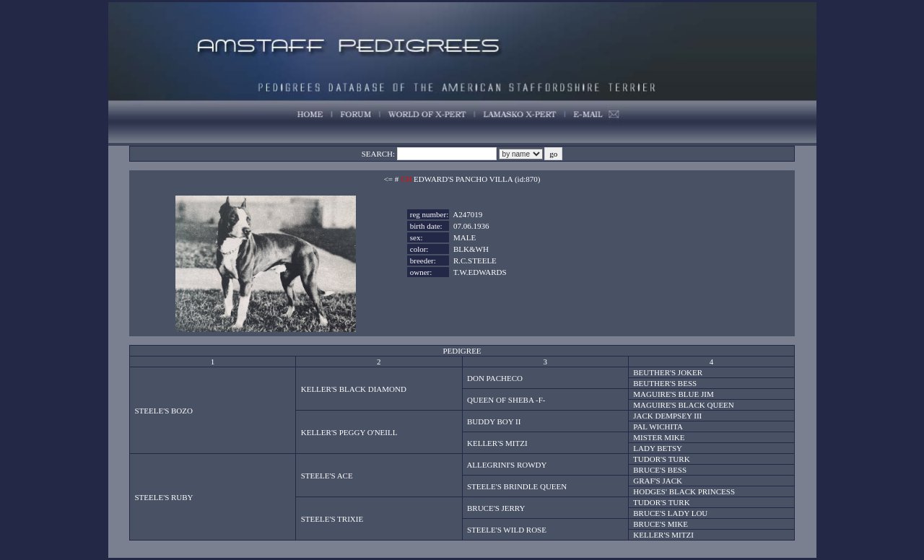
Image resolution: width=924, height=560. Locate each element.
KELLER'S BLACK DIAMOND (354, 389)
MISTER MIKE (659, 437)
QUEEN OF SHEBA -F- (506, 400)
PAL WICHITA (658, 426)
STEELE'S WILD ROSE (507, 530)
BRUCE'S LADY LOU (670, 513)
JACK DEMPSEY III (667, 416)
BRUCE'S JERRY (496, 508)
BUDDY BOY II (494, 421)
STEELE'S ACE (327, 476)
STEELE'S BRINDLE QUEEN (517, 486)
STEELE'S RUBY (164, 497)
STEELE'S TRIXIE (332, 519)
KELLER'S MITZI (497, 443)
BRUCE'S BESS (660, 470)
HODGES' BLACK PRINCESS (684, 491)
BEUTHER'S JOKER (668, 372)
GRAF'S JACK (658, 481)
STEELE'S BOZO (164, 411)
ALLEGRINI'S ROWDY (506, 465)
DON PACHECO (495, 378)
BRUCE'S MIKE (661, 524)
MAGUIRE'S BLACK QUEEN (683, 405)
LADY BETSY (658, 448)
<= (388, 179)
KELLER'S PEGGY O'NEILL (349, 432)
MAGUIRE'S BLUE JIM (673, 394)
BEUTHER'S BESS (665, 383)
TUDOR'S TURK (661, 459)
